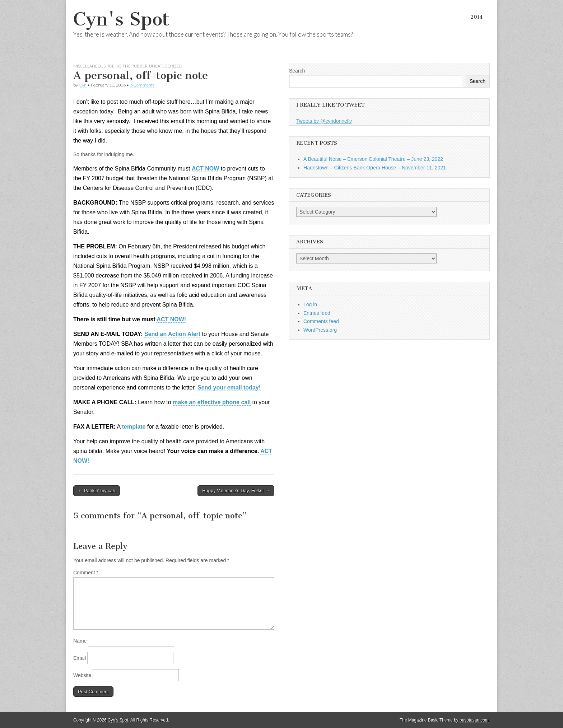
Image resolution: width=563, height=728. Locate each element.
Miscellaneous (89, 66)
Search (297, 71)
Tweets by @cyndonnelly (324, 121)
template (134, 427)
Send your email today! (229, 388)
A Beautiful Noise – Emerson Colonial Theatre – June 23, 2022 (373, 159)
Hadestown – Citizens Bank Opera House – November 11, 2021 (375, 168)
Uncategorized (166, 66)
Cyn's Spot (121, 19)
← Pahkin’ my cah (97, 491)
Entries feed (317, 313)
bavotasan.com (474, 720)
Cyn (83, 85)
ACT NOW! (171, 319)
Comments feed (321, 321)
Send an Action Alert (172, 334)
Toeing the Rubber (127, 66)
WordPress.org (320, 330)
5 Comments (142, 85)
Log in (310, 304)
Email (80, 658)
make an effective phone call (212, 402)
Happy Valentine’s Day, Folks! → (236, 491)
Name (80, 641)
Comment (86, 573)
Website (82, 675)
